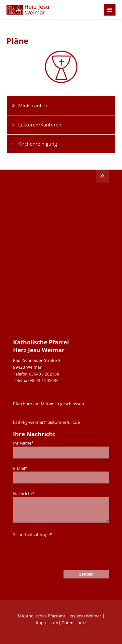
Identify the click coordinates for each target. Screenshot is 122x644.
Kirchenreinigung (38, 144)
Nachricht (24, 494)
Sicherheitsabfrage (33, 534)
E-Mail (20, 468)
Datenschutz (74, 623)
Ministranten (33, 105)
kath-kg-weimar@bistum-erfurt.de (47, 422)
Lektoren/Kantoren (40, 125)
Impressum (47, 623)
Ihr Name (23, 443)
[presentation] (62, 551)
